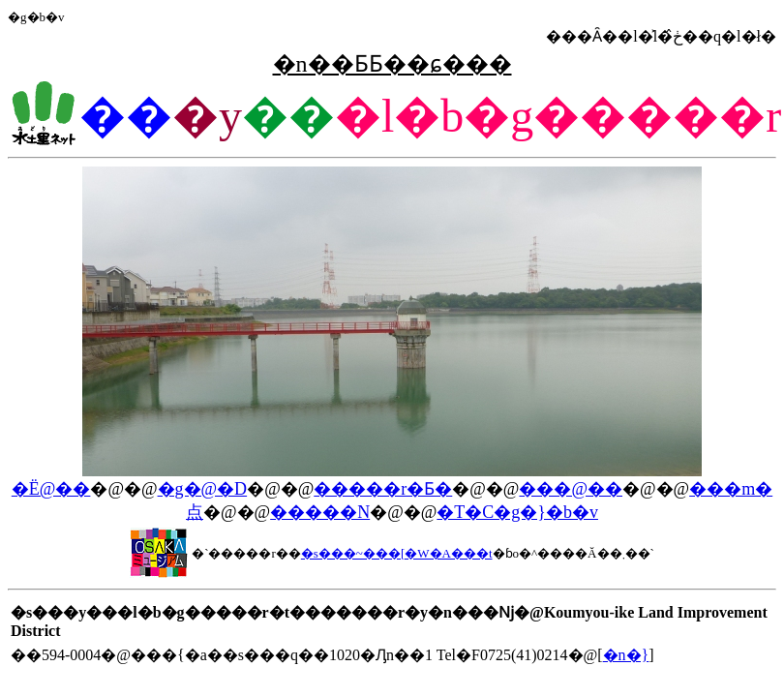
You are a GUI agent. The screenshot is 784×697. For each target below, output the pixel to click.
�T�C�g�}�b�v (517, 512)
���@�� (571, 489)
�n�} (626, 655)
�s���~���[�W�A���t (397, 553)
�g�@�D (203, 489)
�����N (320, 512)
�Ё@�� (51, 489)
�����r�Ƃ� (383, 489)
